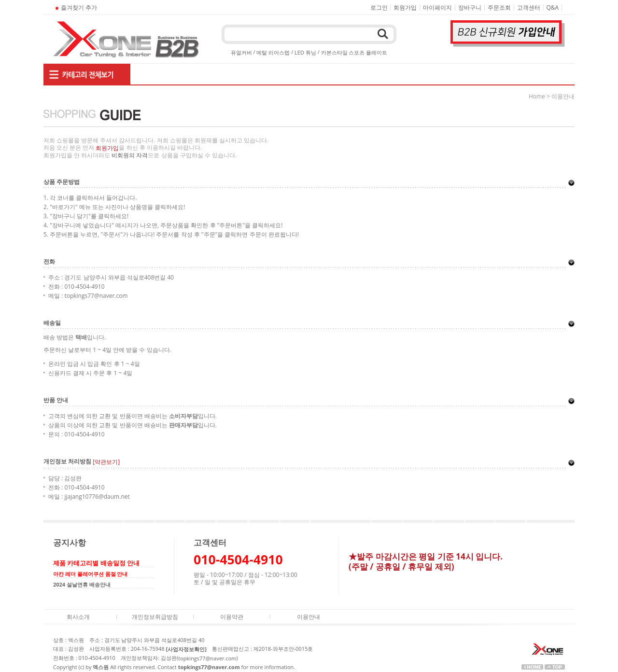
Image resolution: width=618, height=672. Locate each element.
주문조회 (499, 7)
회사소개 (78, 616)
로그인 (379, 7)
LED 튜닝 (305, 52)
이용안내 (309, 616)
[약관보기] (106, 462)
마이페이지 (437, 7)
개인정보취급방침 (155, 616)
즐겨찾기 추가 (75, 7)
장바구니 (470, 7)
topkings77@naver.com (207, 658)
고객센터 (529, 7)
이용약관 (232, 616)
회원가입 (405, 7)
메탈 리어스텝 (273, 52)
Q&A (553, 7)
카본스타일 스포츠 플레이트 (354, 52)
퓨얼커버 (241, 52)
